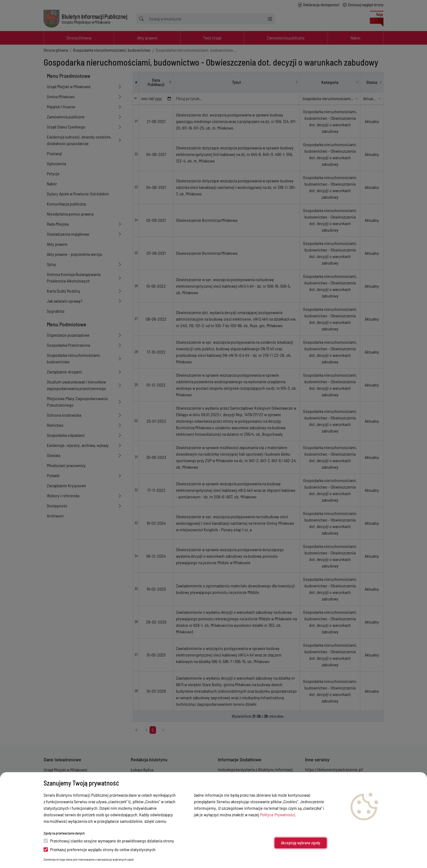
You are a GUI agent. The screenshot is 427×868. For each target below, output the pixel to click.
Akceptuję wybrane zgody (301, 843)
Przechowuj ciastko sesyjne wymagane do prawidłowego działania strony (109, 841)
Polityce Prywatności (278, 815)
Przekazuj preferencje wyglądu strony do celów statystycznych (100, 849)
